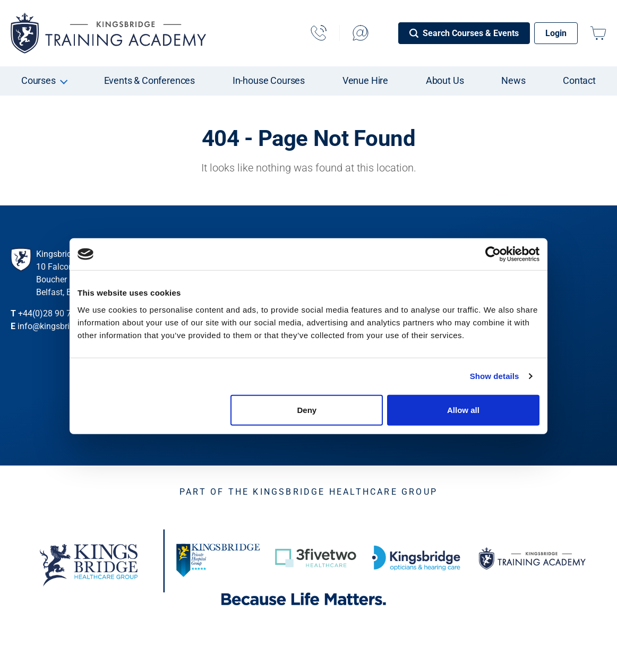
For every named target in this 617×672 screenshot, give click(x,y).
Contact (579, 80)
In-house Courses (269, 80)
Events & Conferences (150, 80)
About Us (445, 80)
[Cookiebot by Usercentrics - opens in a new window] (493, 254)
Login (556, 33)
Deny (307, 410)
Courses (38, 80)
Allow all (463, 410)
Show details (495, 376)
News (513, 80)
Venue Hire (365, 80)
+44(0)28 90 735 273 (58, 313)
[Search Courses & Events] (464, 33)
